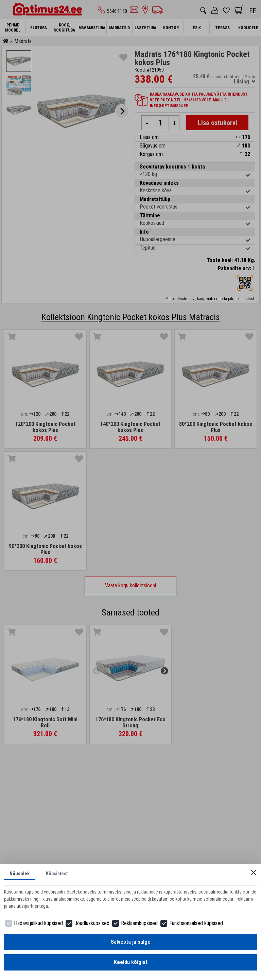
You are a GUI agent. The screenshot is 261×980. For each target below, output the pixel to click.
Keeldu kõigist (131, 962)
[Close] (254, 873)
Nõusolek (20, 874)
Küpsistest (57, 874)
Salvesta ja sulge (131, 942)
